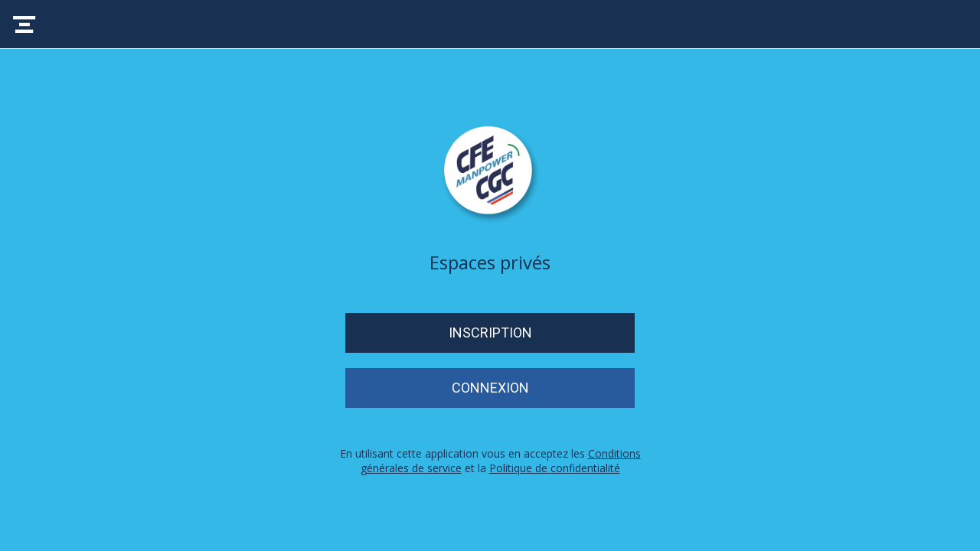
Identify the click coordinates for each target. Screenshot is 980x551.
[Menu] (24, 24)
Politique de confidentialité (555, 468)
